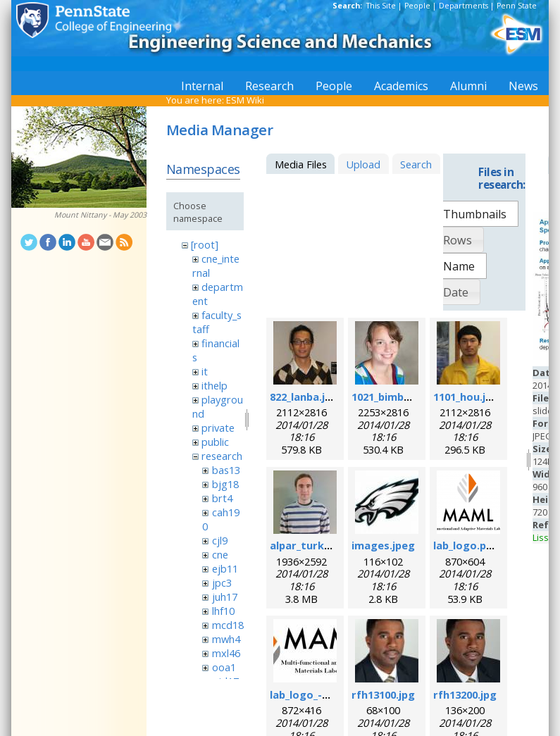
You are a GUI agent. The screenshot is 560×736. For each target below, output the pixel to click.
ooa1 (224, 667)
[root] (205, 244)
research (222, 456)
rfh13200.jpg (465, 694)
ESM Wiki (245, 100)
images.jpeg (383, 545)
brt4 (222, 498)
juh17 (225, 597)
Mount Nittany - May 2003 (100, 215)
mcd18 (228, 625)
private (218, 428)
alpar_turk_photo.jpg (325, 545)
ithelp (214, 385)
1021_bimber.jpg (393, 397)
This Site (381, 6)
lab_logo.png (466, 545)
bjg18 (225, 484)
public (215, 442)
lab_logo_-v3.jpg (311, 694)
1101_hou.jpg (466, 397)
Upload (363, 164)
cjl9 (220, 540)
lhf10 (223, 611)
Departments (463, 6)
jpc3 (222, 582)
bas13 (226, 470)
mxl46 (226, 653)
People (417, 6)
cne (220, 554)
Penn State (517, 6)
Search (416, 164)
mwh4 (226, 639)
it (205, 371)
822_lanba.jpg (304, 397)
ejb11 (225, 568)
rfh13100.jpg (383, 694)
